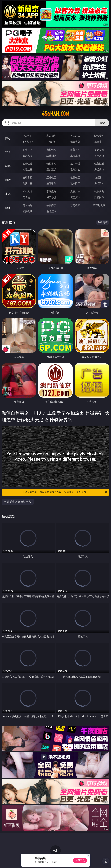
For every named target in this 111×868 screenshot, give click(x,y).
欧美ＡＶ (75, 150)
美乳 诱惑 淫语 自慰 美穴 (18, 502)
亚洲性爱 (27, 163)
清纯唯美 (51, 183)
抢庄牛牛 (99, 142)
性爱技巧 (99, 197)
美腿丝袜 (27, 183)
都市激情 (27, 191)
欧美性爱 (99, 163)
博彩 (8, 138)
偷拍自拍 (51, 163)
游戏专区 (99, 136)
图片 (8, 180)
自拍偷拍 (51, 150)
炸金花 (51, 142)
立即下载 (80, 860)
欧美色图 (75, 177)
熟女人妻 (27, 155)
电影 (8, 166)
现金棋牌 (75, 142)
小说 (8, 194)
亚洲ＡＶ (27, 150)
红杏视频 (27, 211)
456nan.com (55, 114)
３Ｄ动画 (99, 150)
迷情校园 (27, 197)
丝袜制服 (51, 155)
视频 (8, 152)
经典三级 (51, 169)
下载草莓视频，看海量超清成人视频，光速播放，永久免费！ (65, 492)
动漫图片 (99, 177)
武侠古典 (99, 191)
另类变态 (99, 169)
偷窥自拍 (27, 177)
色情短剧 (51, 211)
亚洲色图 (51, 177)
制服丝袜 (27, 169)
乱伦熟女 (75, 169)
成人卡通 (75, 163)
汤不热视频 (99, 205)
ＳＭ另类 (99, 155)
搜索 (102, 123)
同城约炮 (27, 205)
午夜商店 (51, 205)
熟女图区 (75, 183)
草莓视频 (75, 205)
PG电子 (27, 136)
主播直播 (75, 155)
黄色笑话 (75, 197)
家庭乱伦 (51, 191)
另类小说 (51, 197)
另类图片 (99, 183)
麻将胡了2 (27, 142)
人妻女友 (75, 191)
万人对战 (75, 136)
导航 (8, 208)
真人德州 (51, 136)
